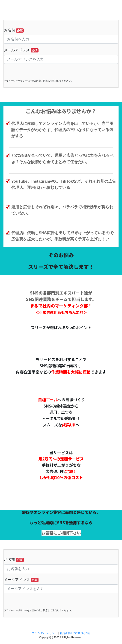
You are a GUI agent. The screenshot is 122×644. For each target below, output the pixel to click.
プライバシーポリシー (44, 633)
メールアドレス (21, 50)
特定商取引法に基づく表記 (75, 633)
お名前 (14, 30)
